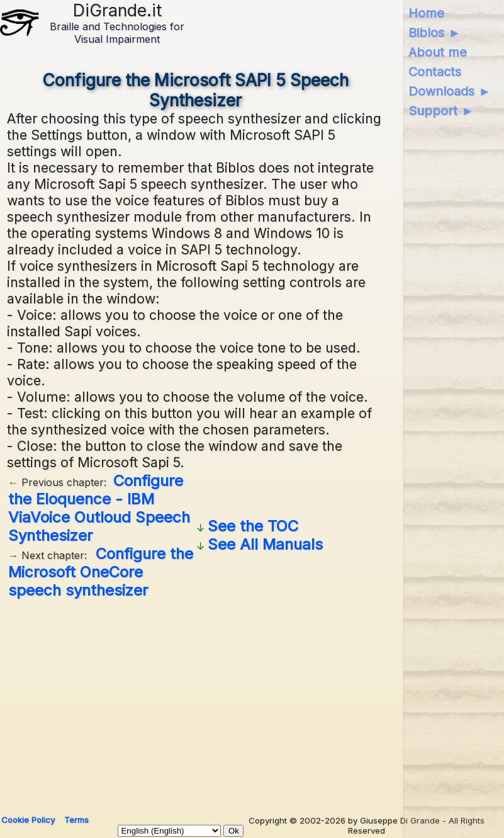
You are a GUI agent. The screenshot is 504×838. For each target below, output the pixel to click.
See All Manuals (265, 544)
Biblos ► (434, 33)
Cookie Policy (28, 820)
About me (438, 52)
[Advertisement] (251, 702)
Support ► (441, 111)
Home (426, 13)
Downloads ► (450, 91)
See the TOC (253, 526)
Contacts (435, 72)
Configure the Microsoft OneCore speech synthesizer (101, 572)
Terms (76, 820)
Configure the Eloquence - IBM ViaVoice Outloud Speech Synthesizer (99, 508)
